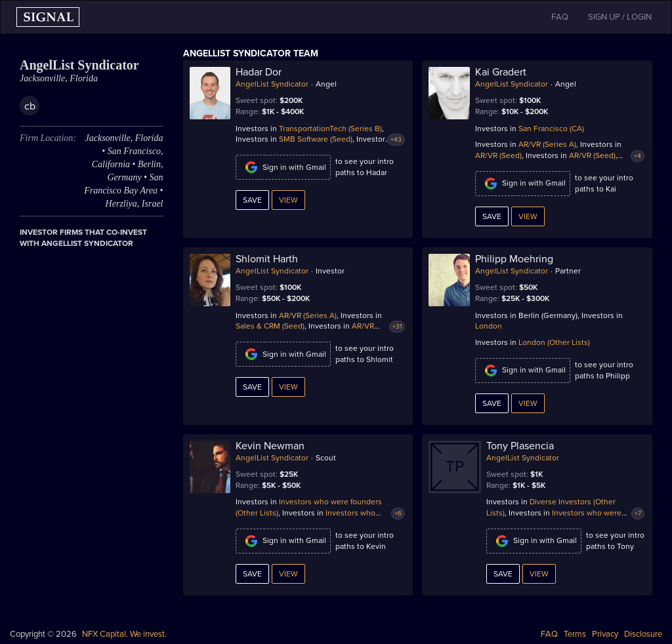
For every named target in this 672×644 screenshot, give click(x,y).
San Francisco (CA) (551, 129)
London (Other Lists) (554, 342)
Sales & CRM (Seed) (270, 326)
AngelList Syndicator (272, 84)
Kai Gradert (501, 72)
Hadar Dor (259, 72)
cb (30, 106)
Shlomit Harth (267, 259)
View (288, 200)
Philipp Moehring (514, 259)
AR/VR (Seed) (498, 155)
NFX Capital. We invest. (124, 634)
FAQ (549, 634)
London (489, 326)
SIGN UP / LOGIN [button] (620, 17)
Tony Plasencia (520, 446)
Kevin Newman (270, 446)
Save (252, 200)
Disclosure (643, 634)
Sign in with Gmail (283, 167)
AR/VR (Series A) (547, 144)
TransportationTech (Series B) (330, 129)
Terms (575, 634)
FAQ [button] (560, 17)
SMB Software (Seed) (316, 139)
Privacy (605, 634)
